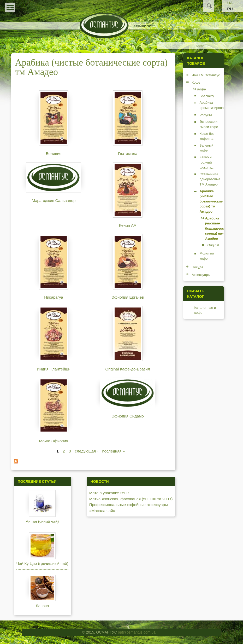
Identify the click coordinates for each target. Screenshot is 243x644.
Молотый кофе (207, 256)
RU (230, 9)
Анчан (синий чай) (42, 521)
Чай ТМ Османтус (206, 75)
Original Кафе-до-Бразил (128, 369)
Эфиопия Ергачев (128, 297)
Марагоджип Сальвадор (54, 201)
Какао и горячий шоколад (206, 162)
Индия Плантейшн (54, 369)
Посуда (197, 267)
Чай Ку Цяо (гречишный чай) (42, 563)
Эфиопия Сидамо (128, 416)
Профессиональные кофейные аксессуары (129, 505)
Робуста (206, 115)
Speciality (207, 96)
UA (230, 3)
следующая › (87, 451)
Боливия (54, 153)
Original (213, 245)
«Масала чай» (102, 511)
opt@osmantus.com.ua (137, 632)
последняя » (113, 451)
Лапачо (42, 606)
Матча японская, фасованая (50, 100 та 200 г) (131, 499)
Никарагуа (54, 297)
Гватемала (128, 153)
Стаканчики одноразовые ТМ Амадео (210, 179)
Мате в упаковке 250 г (109, 493)
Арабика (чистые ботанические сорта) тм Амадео (211, 201)
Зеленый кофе (206, 148)
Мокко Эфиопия (54, 441)
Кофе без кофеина (207, 136)
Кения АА (128, 225)
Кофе (200, 46)
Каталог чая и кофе (205, 310)
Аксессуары (201, 275)
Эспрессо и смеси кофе (209, 124)
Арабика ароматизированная (215, 105)
